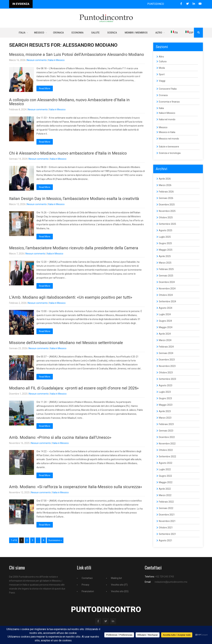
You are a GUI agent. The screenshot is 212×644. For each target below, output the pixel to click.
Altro (159, 33)
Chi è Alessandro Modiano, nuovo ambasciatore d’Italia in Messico (68, 153)
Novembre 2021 (167, 521)
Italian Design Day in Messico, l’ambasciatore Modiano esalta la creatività (74, 199)
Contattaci (87, 578)
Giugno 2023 (165, 398)
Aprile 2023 (165, 411)
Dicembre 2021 (167, 515)
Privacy (85, 585)
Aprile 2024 (165, 334)
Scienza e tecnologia (170, 153)
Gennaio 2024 (166, 353)
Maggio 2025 (166, 250)
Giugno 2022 (165, 476)
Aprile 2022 (165, 489)
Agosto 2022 (166, 463)
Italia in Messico (56, 60)
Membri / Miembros (136, 33)
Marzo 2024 (165, 340)
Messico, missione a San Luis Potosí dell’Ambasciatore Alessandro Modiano (77, 54)
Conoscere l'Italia (168, 89)
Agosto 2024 (166, 308)
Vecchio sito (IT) (119, 585)
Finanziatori (88, 591)
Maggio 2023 (166, 405)
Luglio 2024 (165, 314)
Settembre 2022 (167, 456)
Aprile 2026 (165, 179)
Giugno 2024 (165, 321)
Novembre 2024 (167, 289)
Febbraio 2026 (166, 192)
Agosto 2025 (166, 230)
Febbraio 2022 (166, 502)
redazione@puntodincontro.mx (171, 582)
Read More (45, 88)
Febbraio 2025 (166, 269)
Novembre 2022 (167, 444)
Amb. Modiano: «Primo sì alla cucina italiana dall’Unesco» (60, 437)
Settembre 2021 (167, 534)
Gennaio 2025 (166, 276)
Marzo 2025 (165, 263)
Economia (78, 33)
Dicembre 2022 (167, 437)
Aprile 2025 (165, 256)
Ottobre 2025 (166, 217)
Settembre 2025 (167, 224)
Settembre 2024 (167, 301)
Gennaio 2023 (166, 431)
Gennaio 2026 (166, 198)
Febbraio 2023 (166, 424)
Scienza (112, 33)
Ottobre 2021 (166, 528)
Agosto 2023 (166, 385)
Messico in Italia (167, 132)
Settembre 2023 (167, 379)
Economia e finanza (169, 102)
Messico (39, 33)
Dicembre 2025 (167, 205)
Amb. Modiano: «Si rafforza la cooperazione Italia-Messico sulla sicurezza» (76, 487)
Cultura (163, 61)
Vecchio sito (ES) (120, 591)
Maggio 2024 (166, 327)
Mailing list (116, 578)
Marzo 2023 (165, 418)
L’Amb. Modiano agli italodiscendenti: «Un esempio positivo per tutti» (71, 297)
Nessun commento (37, 60)
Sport (162, 74)
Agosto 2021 (166, 540)
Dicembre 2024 (167, 282)
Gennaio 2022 (166, 508)
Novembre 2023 (167, 366)
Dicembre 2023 (167, 360)
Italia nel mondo (167, 119)
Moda (162, 68)
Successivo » (55, 540)
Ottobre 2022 (166, 450)
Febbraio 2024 (166, 347)
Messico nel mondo (169, 139)
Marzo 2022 (165, 495)
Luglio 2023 (165, 392)
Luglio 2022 (165, 469)
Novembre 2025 (167, 211)
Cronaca (58, 33)
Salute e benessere (169, 147)
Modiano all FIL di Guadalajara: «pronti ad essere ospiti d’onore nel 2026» (74, 388)
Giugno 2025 (165, 243)
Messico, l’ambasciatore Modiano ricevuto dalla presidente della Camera (74, 248)
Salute (95, 33)
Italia (22, 33)
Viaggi (162, 81)
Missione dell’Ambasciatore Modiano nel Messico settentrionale (66, 343)
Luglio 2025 (165, 237)
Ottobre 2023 (166, 373)
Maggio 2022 (166, 482)
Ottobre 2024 (166, 295)
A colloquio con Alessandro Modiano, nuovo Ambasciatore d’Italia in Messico (69, 102)
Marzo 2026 (165, 185)
